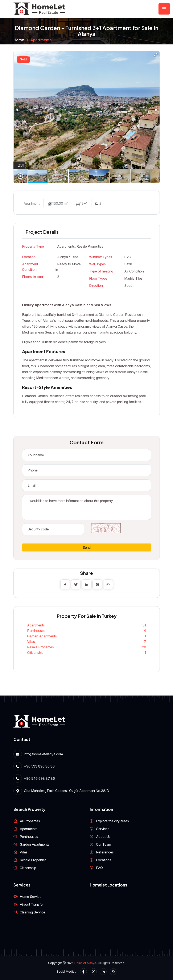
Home (19, 40)
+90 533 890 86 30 (39, 766)
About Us (103, 837)
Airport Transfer (32, 904)
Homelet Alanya (85, 963)
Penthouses (87, 631)
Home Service (31, 897)
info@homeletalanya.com (43, 754)
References (105, 852)
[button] (156, 55)
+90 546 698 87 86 (39, 778)
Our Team (104, 844)
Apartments (41, 40)
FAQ (99, 868)
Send (87, 547)
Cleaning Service (32, 912)
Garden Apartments (87, 636)
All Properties (30, 821)
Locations (104, 860)
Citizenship (87, 653)
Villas (87, 642)
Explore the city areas (112, 821)
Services (103, 829)
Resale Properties (87, 647)
